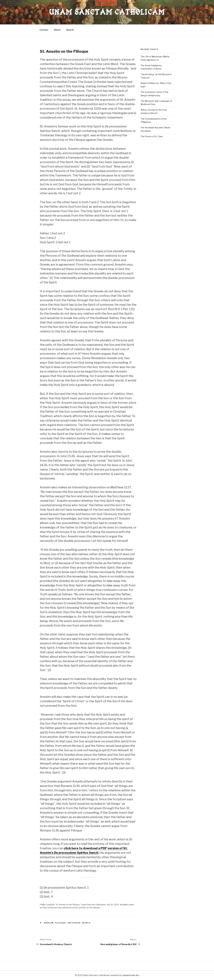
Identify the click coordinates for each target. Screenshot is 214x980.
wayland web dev (131, 975)
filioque (60, 923)
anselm (49, 923)
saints (86, 923)
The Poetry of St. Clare (152, 136)
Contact (44, 30)
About (57, 30)
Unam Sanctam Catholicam (107, 12)
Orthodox (74, 923)
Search (70, 30)
